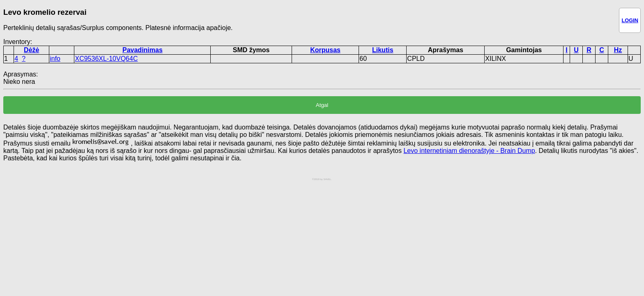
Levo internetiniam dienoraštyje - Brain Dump (469, 151)
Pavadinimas (143, 50)
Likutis (383, 50)
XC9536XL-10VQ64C (106, 59)
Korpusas (325, 50)
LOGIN (630, 20)
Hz (618, 50)
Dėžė (31, 50)
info (55, 59)
